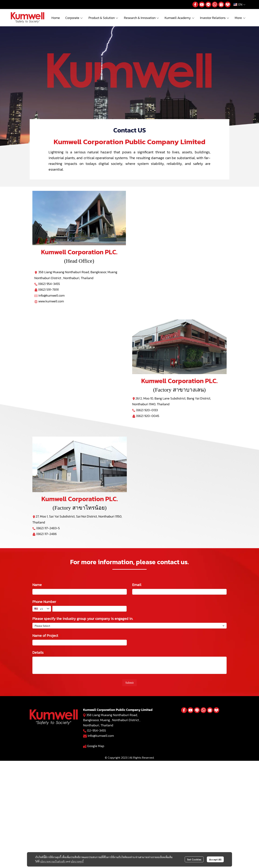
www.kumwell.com (51, 301)
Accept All (215, 859)
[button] (239, 5)
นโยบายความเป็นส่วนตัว (53, 861)
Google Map (96, 746)
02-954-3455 (96, 730)
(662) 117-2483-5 (48, 528)
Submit (129, 683)
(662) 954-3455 (49, 284)
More (240, 18)
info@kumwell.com (51, 295)
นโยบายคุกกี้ (77, 861)
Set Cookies (194, 859)
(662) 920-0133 (147, 410)
